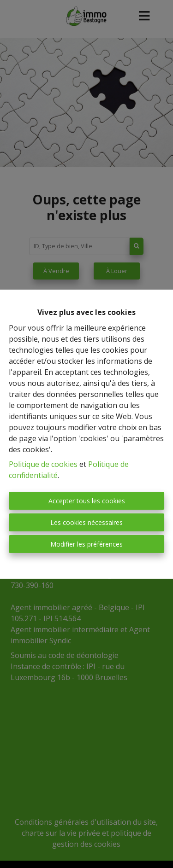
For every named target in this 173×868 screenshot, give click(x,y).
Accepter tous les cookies (87, 501)
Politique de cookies (43, 464)
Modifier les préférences (86, 544)
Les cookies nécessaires (86, 522)
